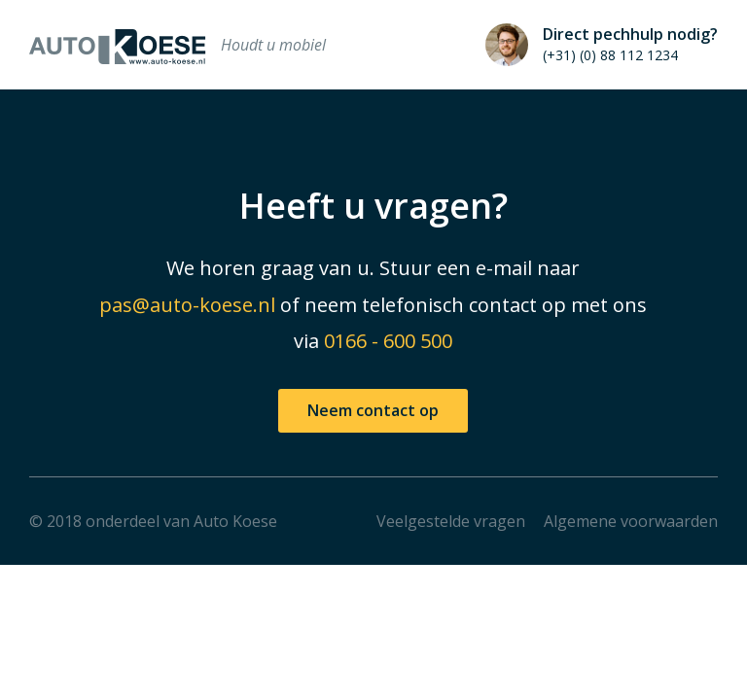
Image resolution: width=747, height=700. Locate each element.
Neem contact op (373, 410)
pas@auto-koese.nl (187, 305)
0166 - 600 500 (388, 341)
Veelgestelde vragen (451, 521)
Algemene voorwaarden (631, 521)
